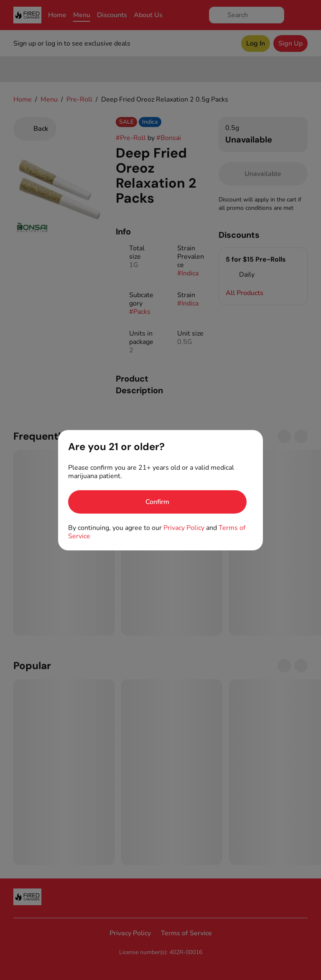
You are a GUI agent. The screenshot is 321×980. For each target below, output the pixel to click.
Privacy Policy (184, 528)
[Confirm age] (157, 502)
